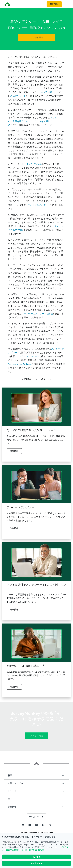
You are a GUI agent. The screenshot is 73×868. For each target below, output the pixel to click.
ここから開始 (36, 37)
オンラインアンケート (28, 356)
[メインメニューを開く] (66, 4)
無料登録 (54, 4)
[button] (36, 776)
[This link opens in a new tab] (23, 825)
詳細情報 (14, 451)
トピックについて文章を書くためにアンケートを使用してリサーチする (36, 121)
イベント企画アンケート (38, 205)
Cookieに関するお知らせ (33, 850)
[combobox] (36, 817)
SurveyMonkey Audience (20, 364)
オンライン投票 (34, 164)
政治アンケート (18, 96)
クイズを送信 (46, 92)
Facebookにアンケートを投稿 (38, 314)
